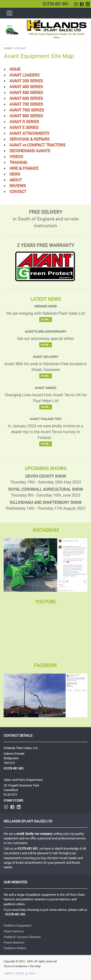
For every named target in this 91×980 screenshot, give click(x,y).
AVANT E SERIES (24, 127)
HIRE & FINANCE (24, 168)
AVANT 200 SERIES (26, 81)
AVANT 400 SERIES (26, 87)
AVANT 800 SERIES (26, 116)
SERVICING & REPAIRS (29, 139)
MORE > (46, 320)
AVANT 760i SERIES (27, 110)
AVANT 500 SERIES (26, 92)
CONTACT (18, 191)
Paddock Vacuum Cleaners (22, 937)
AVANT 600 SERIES (26, 98)
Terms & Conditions (16, 966)
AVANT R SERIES (24, 122)
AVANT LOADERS (25, 75)
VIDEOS (16, 156)
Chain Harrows (14, 931)
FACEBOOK (45, 665)
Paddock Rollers (15, 948)
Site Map (35, 966)
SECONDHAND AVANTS (30, 151)
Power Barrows (14, 942)
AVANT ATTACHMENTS (29, 133)
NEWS (15, 174)
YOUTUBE (45, 602)
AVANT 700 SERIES (26, 104)
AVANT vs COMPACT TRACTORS (37, 145)
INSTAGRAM (46, 530)
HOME (8, 48)
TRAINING (18, 162)
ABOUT (16, 180)
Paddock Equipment (18, 925)
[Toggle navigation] (10, 13)
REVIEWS (18, 186)
